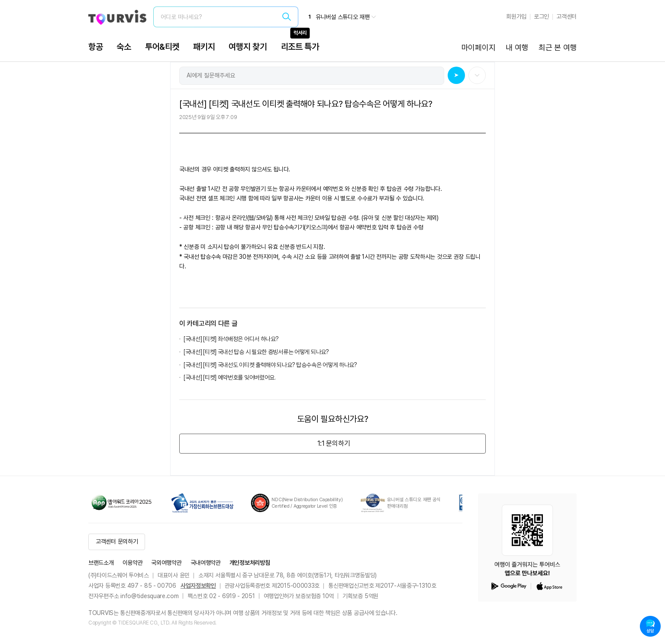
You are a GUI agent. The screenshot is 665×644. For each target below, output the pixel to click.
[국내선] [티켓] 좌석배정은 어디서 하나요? (231, 339)
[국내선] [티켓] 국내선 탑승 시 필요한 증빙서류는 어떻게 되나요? (257, 352)
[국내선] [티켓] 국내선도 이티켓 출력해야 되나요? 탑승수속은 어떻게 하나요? (270, 365)
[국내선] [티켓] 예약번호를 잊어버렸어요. (231, 377)
